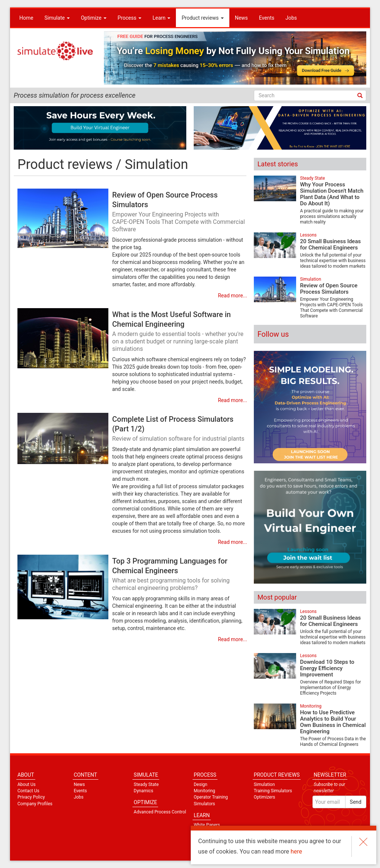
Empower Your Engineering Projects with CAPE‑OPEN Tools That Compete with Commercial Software (331, 308)
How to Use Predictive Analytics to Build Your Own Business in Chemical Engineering (333, 722)
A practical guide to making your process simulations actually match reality (332, 216)
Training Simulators (273, 791)
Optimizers (265, 797)
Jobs (291, 18)
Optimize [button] (94, 18)
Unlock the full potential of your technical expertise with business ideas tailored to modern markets (333, 261)
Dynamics (143, 791)
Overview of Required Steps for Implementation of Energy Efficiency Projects (330, 688)
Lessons (308, 235)
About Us (27, 784)
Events (267, 18)
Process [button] (130, 18)
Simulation (310, 279)
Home (26, 18)
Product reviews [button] (202, 18)
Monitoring (311, 706)
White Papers (207, 825)
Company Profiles (35, 804)
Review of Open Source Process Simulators (179, 213)
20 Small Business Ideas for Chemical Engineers (330, 244)
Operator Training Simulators (211, 800)
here (296, 851)
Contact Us (28, 791)
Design (201, 784)
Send (356, 802)
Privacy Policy (31, 797)
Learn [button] (162, 18)
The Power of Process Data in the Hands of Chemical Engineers (333, 742)
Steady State (312, 178)
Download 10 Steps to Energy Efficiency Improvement (327, 668)
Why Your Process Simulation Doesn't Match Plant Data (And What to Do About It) (332, 194)
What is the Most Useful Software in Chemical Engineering (179, 332)
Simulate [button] (57, 18)
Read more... (232, 296)
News (241, 18)
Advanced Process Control (160, 812)
